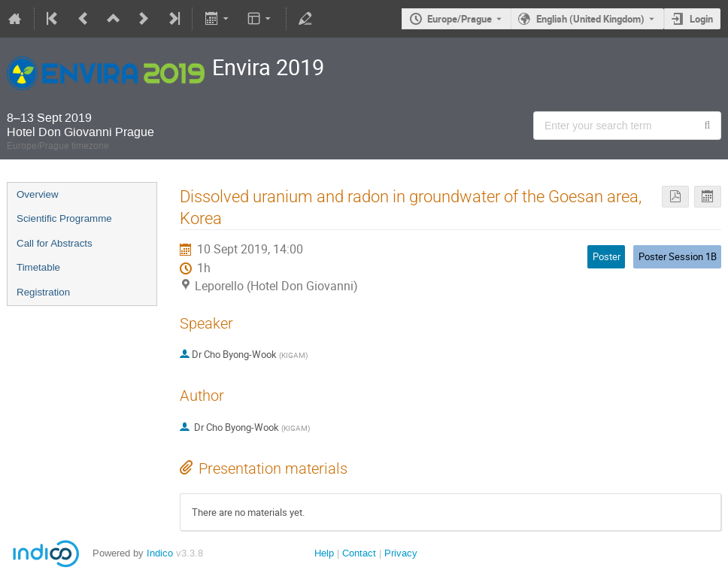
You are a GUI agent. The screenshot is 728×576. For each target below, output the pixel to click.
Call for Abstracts (55, 243)
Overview (38, 194)
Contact (359, 553)
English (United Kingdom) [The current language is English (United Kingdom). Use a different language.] (590, 19)
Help (324, 553)
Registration (43, 292)
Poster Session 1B (678, 256)
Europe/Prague (460, 19)
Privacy (401, 553)
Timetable (38, 267)
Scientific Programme (64, 218)
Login (701, 19)
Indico (160, 553)
